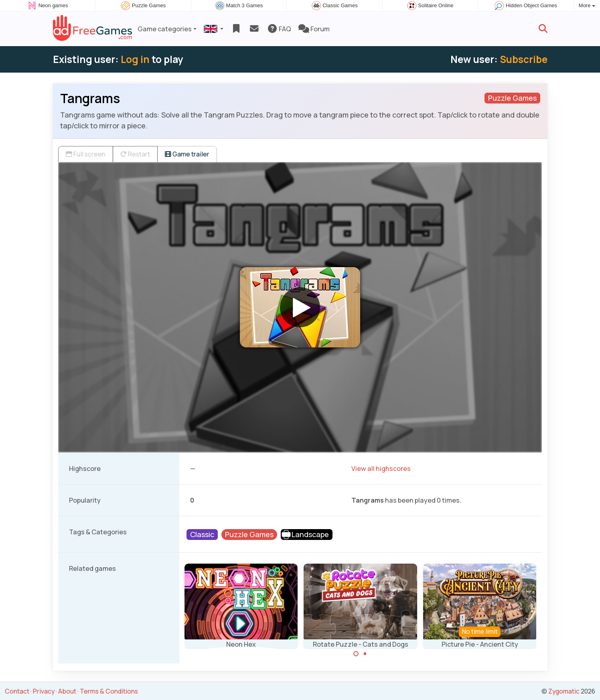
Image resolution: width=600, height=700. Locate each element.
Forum (314, 29)
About (67, 691)
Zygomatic (564, 691)
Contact (17, 691)
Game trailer (187, 154)
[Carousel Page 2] (365, 654)
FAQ (279, 29)
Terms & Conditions (109, 691)
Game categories (165, 29)
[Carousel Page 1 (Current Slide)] (356, 654)
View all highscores (381, 469)
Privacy (44, 691)
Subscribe (524, 59)
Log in (135, 59)
